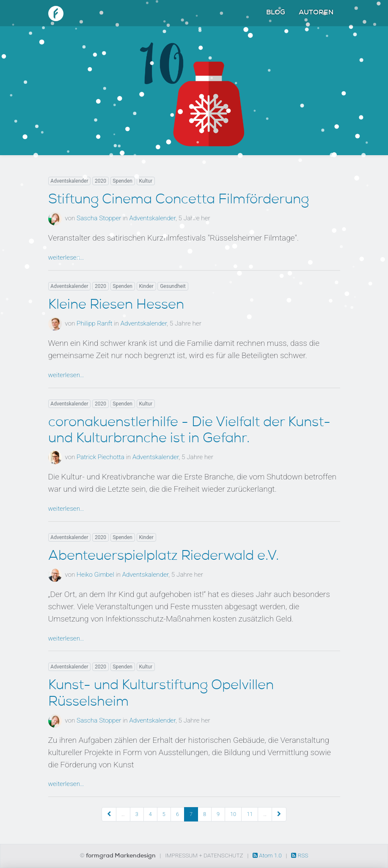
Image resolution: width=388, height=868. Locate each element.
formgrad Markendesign (121, 856)
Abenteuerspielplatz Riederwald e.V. (164, 557)
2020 (100, 181)
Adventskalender (69, 181)
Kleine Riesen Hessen (116, 306)
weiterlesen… (66, 257)
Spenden (122, 181)
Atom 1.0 (268, 855)
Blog (276, 13)
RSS (300, 855)
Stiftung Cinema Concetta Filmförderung (179, 200)
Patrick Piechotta (100, 457)
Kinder (146, 286)
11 (250, 814)
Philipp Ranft (95, 323)
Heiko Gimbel (95, 575)
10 (233, 814)
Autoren (316, 13)
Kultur (146, 181)
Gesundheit (173, 286)
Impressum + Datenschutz (204, 855)
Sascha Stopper (99, 218)
